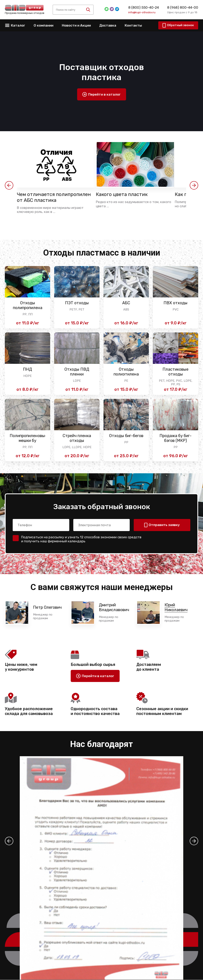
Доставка (108, 25)
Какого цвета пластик (122, 194)
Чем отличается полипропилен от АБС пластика (54, 197)
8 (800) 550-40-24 (144, 7)
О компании (43, 25)
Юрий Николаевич (176, 608)
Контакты (133, 25)
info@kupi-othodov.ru (142, 12)
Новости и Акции (76, 25)
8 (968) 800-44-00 (183, 7)
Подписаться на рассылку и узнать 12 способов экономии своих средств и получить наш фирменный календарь (81, 539)
